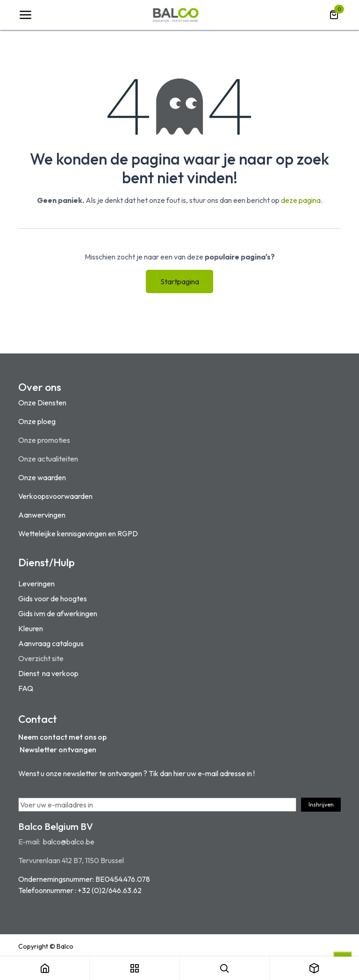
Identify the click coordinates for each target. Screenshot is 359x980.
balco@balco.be (69, 842)
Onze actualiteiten (48, 459)
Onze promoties (44, 440)
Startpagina (180, 281)
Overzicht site (41, 658)
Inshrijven (321, 804)
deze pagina (301, 200)
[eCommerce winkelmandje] (334, 15)
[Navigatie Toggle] (25, 15)
